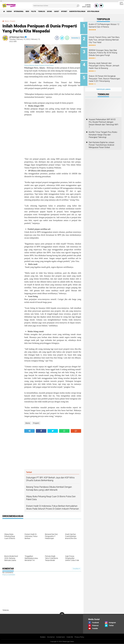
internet (78, 11)
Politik (41, 11)
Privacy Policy (80, 637)
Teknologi (51, 11)
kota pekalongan (113, 11)
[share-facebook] (57, 38)
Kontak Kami (60, 637)
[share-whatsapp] (67, 38)
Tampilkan (76, 569)
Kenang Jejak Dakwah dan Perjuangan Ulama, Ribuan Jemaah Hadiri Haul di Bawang (105, 65)
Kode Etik (70, 637)
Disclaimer (50, 637)
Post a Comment (9, 575)
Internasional (23, 11)
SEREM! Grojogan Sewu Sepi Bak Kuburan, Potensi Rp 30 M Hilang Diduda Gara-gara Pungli (107, 53)
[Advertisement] (12, 81)
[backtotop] (62, 614)
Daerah (11, 11)
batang (61, 11)
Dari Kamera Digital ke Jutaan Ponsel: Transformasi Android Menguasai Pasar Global (102, 141)
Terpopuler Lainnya (103, 85)
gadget (69, 11)
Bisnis (7, 21)
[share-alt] (29, 431)
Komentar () (76, 38)
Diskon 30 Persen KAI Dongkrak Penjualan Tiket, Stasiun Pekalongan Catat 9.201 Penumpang (105, 77)
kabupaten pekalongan (94, 11)
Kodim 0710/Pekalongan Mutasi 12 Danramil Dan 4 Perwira (105, 27)
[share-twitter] (62, 38)
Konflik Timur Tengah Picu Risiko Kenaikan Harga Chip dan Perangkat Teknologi (103, 131)
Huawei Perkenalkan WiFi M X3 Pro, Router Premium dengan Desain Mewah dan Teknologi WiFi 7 (104, 119)
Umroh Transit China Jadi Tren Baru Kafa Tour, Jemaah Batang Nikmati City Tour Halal (106, 40)
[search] (56, 6)
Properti (14, 21)
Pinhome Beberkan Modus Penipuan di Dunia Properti (39, 65)
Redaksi (41, 637)
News (33, 11)
